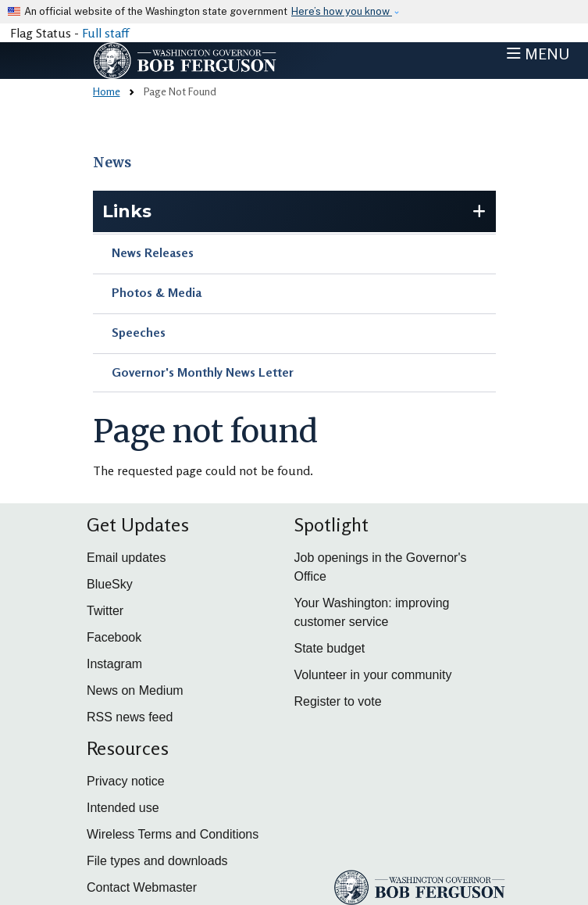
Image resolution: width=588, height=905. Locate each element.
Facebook (114, 637)
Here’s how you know (342, 11)
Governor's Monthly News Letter (203, 372)
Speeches (139, 332)
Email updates (126, 558)
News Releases (153, 252)
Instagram (114, 664)
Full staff (105, 33)
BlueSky (110, 584)
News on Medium (135, 690)
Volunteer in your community (373, 675)
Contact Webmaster (142, 887)
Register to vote (338, 701)
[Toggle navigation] (538, 54)
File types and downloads (157, 861)
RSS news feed (130, 717)
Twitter (105, 611)
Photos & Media (157, 292)
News (112, 163)
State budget (330, 648)
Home (107, 91)
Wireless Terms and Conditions (173, 834)
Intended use (123, 808)
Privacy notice (126, 781)
